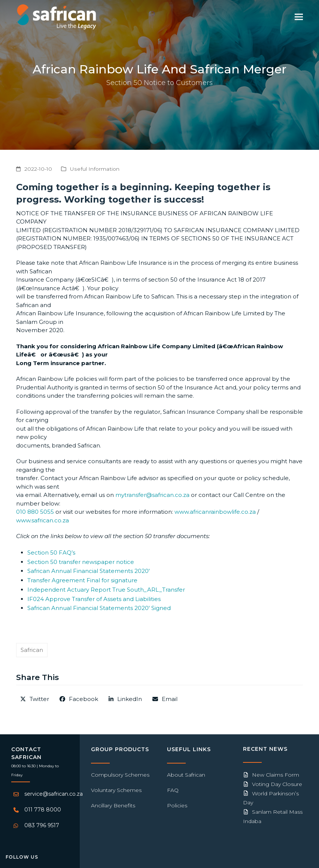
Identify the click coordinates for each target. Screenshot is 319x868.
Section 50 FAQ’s (51, 553)
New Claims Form (276, 775)
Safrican (32, 650)
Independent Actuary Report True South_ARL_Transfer (106, 590)
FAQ (173, 790)
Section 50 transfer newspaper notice (81, 562)
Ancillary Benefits (113, 805)
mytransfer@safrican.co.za (152, 495)
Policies (177, 805)
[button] (299, 17)
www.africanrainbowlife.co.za (215, 512)
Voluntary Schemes (116, 790)
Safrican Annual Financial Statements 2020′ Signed (99, 608)
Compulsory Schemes (120, 775)
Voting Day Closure (277, 784)
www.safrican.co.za (42, 520)
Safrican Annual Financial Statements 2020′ (89, 571)
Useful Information (95, 169)
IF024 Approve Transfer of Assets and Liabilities (94, 599)
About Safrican (186, 775)
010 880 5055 (35, 512)
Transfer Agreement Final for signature (82, 580)
